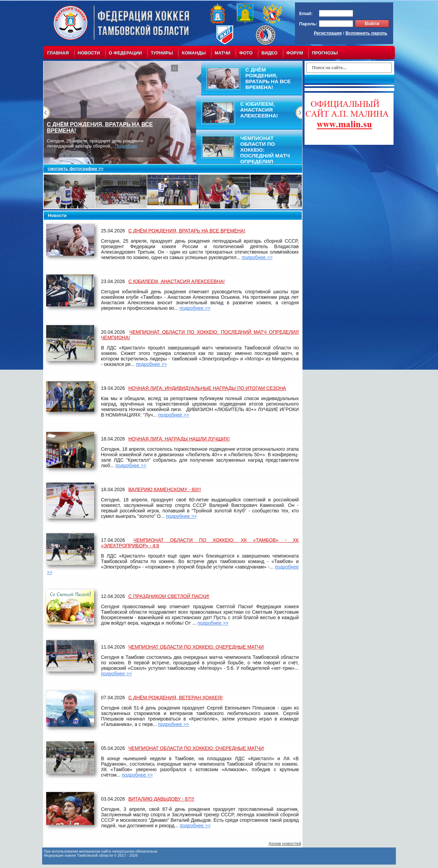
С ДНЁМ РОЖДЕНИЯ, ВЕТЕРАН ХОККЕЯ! (176, 698)
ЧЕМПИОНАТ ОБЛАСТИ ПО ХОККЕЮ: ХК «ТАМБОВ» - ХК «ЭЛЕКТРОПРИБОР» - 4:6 (200, 543)
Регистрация (328, 33)
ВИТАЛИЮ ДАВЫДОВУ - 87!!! (161, 799)
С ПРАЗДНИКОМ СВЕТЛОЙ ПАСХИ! (169, 596)
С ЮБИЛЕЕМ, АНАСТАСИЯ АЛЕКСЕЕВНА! (177, 281)
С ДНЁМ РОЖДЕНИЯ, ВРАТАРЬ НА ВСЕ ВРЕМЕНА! (187, 231)
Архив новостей (285, 844)
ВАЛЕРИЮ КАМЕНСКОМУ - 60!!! (165, 489)
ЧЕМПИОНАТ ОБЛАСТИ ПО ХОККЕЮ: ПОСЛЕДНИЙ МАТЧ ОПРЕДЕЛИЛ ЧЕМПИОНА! (200, 335)
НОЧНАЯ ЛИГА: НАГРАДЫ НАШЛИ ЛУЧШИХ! (179, 439)
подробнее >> (257, 257)
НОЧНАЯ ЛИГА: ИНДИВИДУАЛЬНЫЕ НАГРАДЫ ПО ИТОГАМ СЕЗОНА (207, 388)
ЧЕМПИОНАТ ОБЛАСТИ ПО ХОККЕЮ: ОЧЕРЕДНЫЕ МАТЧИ (196, 647)
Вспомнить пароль (366, 33)
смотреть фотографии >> (75, 169)
